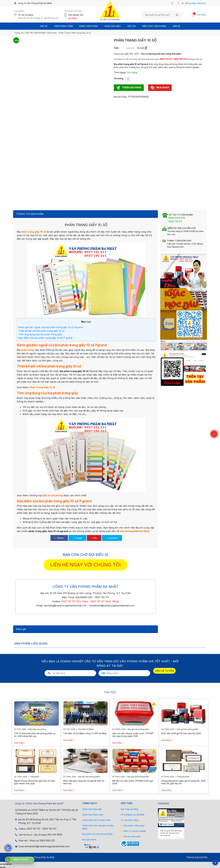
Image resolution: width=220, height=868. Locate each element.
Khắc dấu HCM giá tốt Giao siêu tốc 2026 (181, 733)
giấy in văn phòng (53, 495)
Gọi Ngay (73, 18)
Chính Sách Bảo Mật (92, 809)
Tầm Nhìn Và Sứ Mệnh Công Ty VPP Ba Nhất (85, 733)
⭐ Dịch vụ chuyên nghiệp (133, 831)
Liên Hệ (176, 26)
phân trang (28, 350)
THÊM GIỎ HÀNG (129, 88)
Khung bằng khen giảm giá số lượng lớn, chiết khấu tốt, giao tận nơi (183, 782)
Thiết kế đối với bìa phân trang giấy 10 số (42, 331)
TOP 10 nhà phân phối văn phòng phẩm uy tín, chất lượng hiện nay (35, 735)
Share (59, 538)
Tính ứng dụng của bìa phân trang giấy (40, 334)
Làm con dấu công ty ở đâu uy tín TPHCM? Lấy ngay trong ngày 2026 (133, 735)
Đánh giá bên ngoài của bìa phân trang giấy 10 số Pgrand (51, 327)
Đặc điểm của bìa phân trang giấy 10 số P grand (45, 338)
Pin (94, 538)
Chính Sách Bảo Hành (93, 815)
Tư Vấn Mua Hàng (129, 820)
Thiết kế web (192, 857)
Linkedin (112, 538)
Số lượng (119, 78)
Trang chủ (19, 33)
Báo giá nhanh (89, 840)
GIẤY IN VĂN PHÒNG (36, 33)
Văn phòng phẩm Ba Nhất (135, 531)
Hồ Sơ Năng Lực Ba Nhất (132, 815)
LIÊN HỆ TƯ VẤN (164, 671)
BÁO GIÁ (132, 26)
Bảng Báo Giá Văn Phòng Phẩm (97, 834)
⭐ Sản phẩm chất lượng (132, 826)
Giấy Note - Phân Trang (59, 33)
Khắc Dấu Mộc (113, 26)
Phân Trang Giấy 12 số (42, 387)
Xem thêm (19, 743)
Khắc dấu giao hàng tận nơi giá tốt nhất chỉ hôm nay (84, 782)
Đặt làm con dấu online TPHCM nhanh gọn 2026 (133, 782)
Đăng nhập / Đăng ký (196, 3)
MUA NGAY (160, 88)
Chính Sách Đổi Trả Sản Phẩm (97, 820)
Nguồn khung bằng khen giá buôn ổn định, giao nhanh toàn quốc (35, 782)
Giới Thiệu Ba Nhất (129, 809)
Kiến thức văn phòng (154, 26)
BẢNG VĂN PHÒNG (89, 26)
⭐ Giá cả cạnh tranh (131, 836)
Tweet (77, 538)
